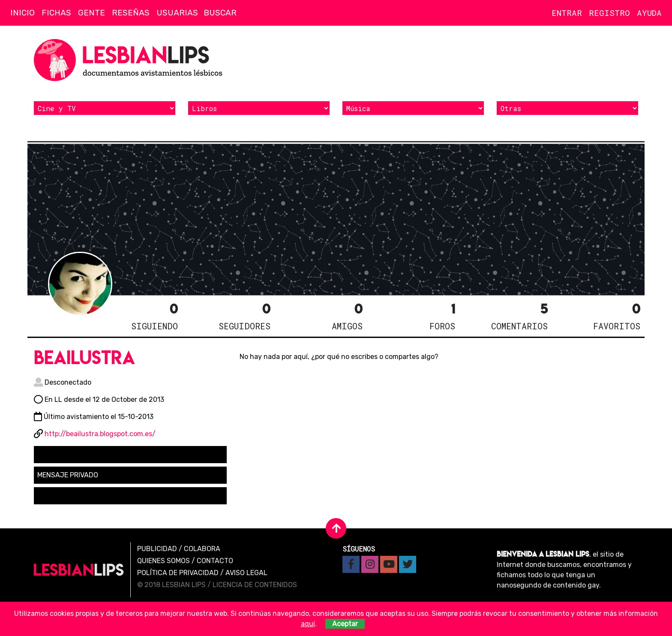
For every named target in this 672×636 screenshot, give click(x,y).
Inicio (22, 13)
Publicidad (157, 549)
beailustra (84, 357)
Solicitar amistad (70, 496)
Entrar (567, 13)
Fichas (56, 13)
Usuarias (177, 13)
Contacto (215, 561)
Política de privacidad (178, 573)
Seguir (54, 454)
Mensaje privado (68, 475)
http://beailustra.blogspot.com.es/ (100, 434)
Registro (609, 13)
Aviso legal (246, 573)
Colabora (202, 549)
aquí (308, 624)
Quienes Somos (163, 561)
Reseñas (131, 13)
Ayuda (649, 13)
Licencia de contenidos (255, 585)
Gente (91, 13)
